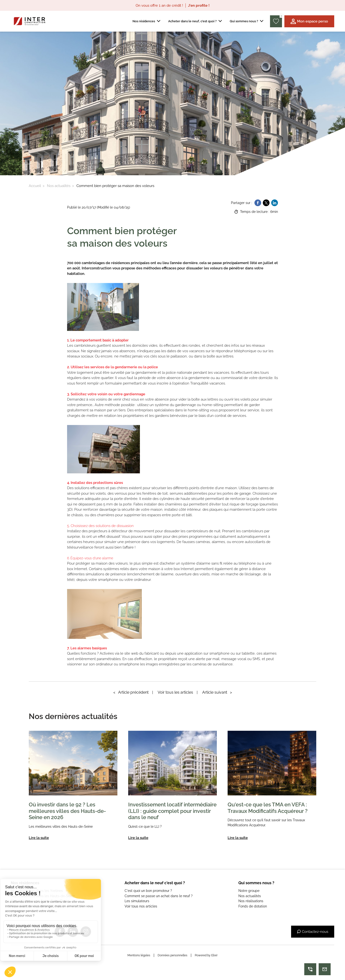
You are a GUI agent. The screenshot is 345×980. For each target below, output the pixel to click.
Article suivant (217, 692)
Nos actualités (59, 186)
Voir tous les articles (175, 692)
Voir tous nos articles (141, 906)
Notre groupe (249, 891)
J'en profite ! (199, 6)
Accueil (35, 186)
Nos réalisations (251, 901)
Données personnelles (172, 955)
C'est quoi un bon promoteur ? (148, 891)
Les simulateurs (137, 901)
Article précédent (131, 692)
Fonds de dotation (253, 906)
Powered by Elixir (206, 955)
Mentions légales (139, 955)
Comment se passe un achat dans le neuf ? (159, 896)
